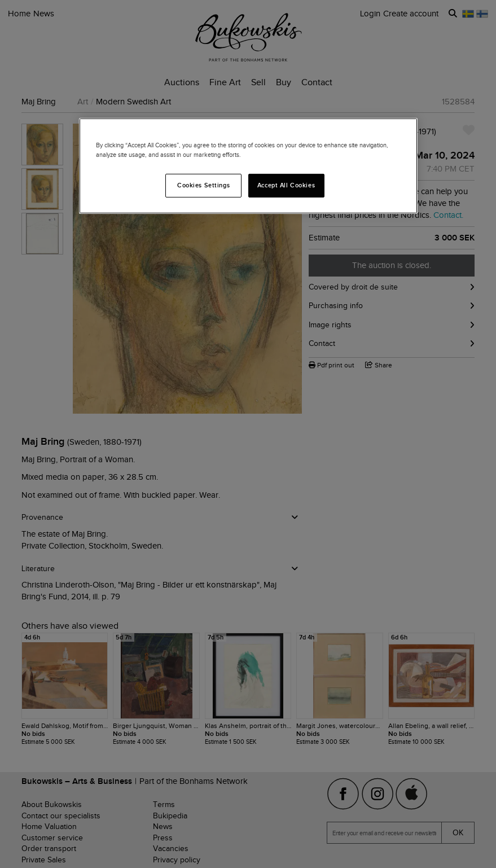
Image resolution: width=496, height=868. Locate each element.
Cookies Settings (203, 185)
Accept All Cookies (286, 185)
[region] (248, 166)
